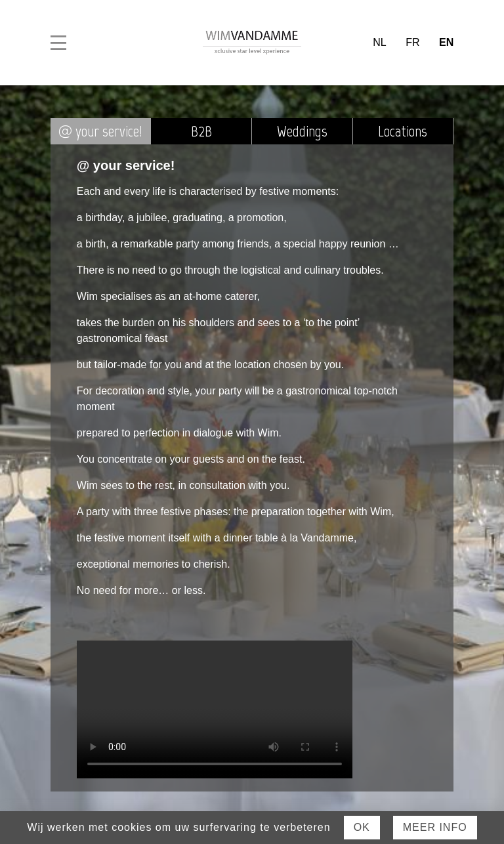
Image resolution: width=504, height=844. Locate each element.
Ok (362, 827)
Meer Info (435, 827)
